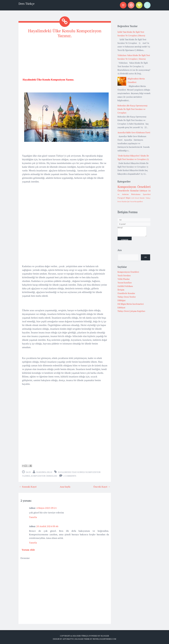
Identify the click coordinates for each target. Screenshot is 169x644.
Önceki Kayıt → (102, 486)
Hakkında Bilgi (44, 472)
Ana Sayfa (65, 486)
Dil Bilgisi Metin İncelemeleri (131, 304)
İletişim (121, 290)
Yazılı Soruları (124, 275)
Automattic (68, 639)
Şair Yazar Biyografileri (135, 201)
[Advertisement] (65, 59)
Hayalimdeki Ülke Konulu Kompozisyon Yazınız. (65, 33)
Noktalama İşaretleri (141, 194)
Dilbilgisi (121, 300)
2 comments (70, 476)
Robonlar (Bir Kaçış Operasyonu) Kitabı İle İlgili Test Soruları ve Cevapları (132, 109)
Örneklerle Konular (128, 190)
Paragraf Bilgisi (124, 198)
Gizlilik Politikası (125, 286)
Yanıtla (33, 517)
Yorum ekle (28, 550)
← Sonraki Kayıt (28, 486)
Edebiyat (143, 191)
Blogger (105, 636)
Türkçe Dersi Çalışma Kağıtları (131, 311)
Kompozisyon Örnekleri (44, 476)
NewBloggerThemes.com (104, 639)
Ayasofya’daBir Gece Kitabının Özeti (134, 132)
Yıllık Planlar (124, 279)
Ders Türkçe (26, 4)
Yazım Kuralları (125, 283)
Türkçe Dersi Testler (127, 297)
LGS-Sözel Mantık (138, 198)
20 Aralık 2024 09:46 (47, 526)
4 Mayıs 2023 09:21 (47, 508)
